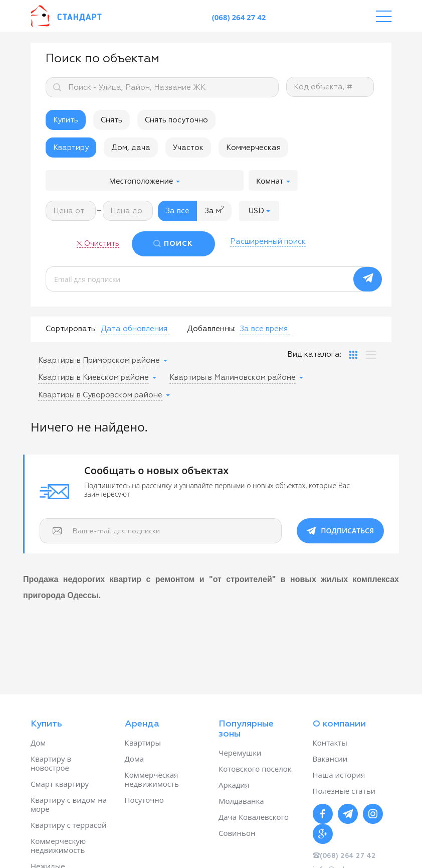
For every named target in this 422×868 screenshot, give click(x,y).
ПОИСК (178, 244)
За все (177, 211)
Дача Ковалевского (254, 817)
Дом (38, 743)
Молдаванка (241, 801)
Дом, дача (131, 148)
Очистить (102, 244)
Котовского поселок (255, 769)
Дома (135, 759)
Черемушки (240, 753)
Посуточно (144, 800)
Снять (112, 120)
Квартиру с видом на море (69, 804)
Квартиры (143, 743)
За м (214, 210)
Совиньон (237, 833)
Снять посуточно (176, 120)
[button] (259, 211)
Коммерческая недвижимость (152, 779)
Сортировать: (71, 329)
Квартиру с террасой (68, 825)
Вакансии (330, 759)
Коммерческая (253, 148)
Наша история (339, 775)
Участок (188, 148)
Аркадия (234, 785)
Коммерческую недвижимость (58, 845)
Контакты (330, 743)
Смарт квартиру (60, 784)
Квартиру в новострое (51, 763)
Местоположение (145, 181)
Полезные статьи (344, 791)
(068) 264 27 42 (239, 17)
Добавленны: (211, 329)
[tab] (353, 355)
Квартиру (71, 148)
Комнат (273, 181)
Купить (66, 120)
